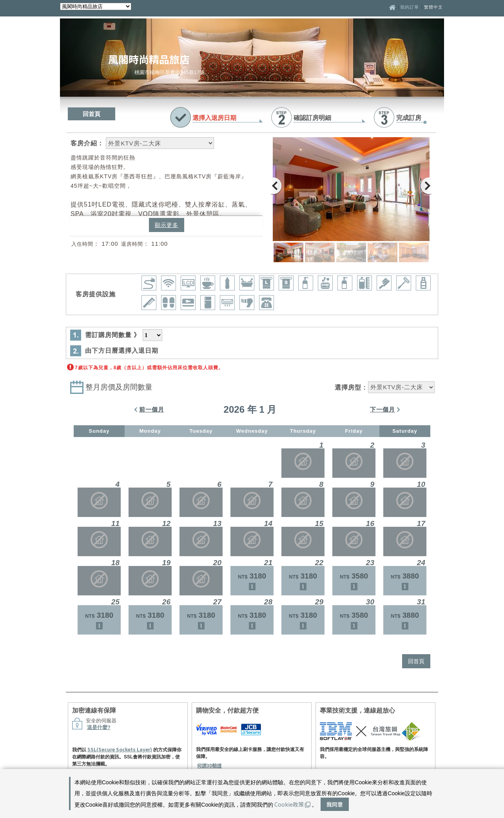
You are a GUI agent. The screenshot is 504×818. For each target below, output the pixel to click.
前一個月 (152, 409)
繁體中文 (433, 7)
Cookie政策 (292, 804)
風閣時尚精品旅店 (149, 59)
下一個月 (383, 409)
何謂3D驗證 (209, 765)
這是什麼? (99, 727)
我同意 (335, 804)
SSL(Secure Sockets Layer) (120, 749)
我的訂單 (410, 7)
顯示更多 (167, 225)
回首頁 (92, 114)
